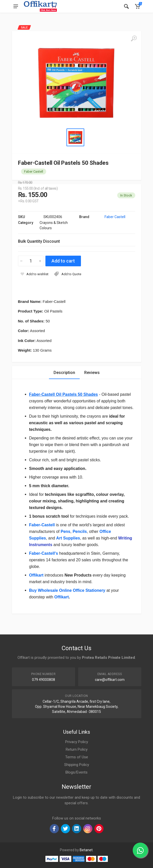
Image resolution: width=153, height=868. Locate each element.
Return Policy (77, 749)
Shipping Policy (77, 765)
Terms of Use (77, 757)
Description (64, 373)
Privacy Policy (77, 742)
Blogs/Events (76, 772)
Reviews (92, 373)
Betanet (86, 850)
